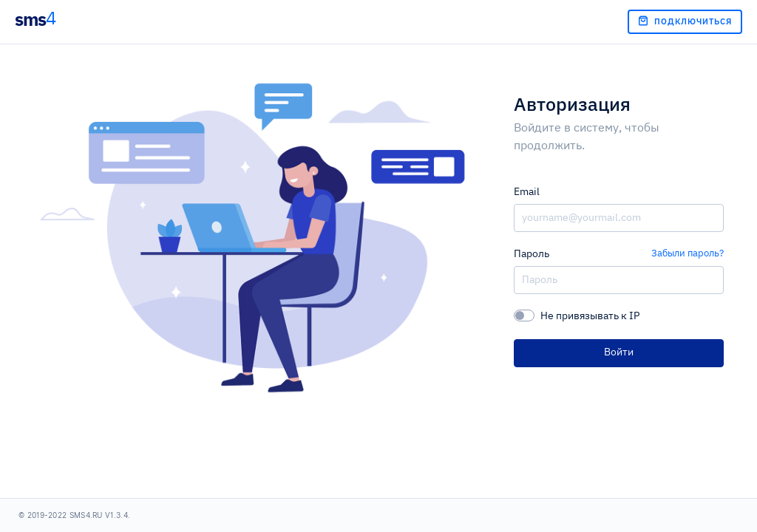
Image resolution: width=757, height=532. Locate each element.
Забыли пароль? (688, 254)
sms (35, 19)
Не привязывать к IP (590, 316)
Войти (619, 352)
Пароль (532, 254)
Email (527, 192)
